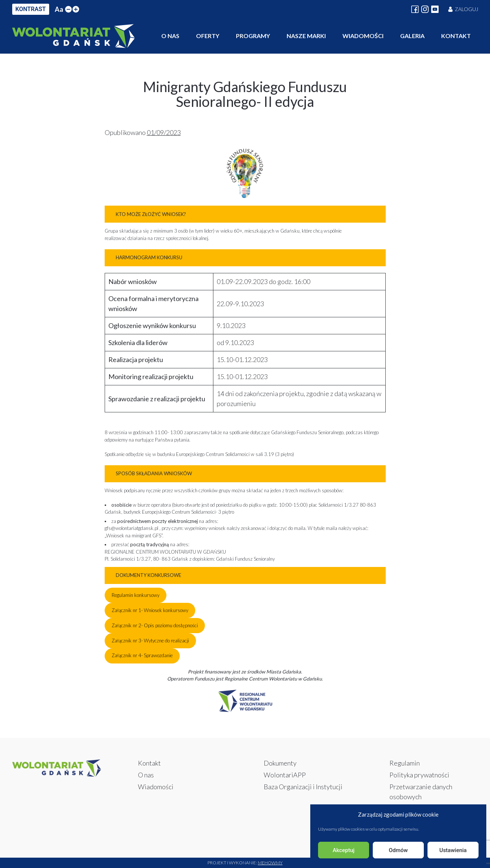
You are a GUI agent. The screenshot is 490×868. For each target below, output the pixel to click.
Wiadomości (363, 36)
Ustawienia (453, 850)
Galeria (412, 36)
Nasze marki (306, 36)
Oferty (208, 36)
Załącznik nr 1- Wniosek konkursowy (150, 610)
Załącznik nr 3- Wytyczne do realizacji (150, 641)
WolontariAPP (285, 775)
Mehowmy (270, 863)
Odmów (398, 850)
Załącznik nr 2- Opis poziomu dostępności (155, 625)
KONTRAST (31, 9)
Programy (253, 36)
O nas (170, 36)
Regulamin (405, 763)
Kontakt (456, 36)
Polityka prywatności (419, 775)
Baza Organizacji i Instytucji (303, 787)
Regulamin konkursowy (136, 595)
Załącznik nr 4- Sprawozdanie (142, 655)
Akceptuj (343, 850)
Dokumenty (280, 763)
